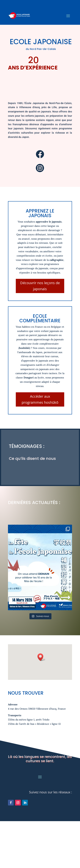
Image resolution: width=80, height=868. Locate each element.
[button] (42, 643)
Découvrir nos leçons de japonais (40, 286)
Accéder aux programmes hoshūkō (40, 399)
